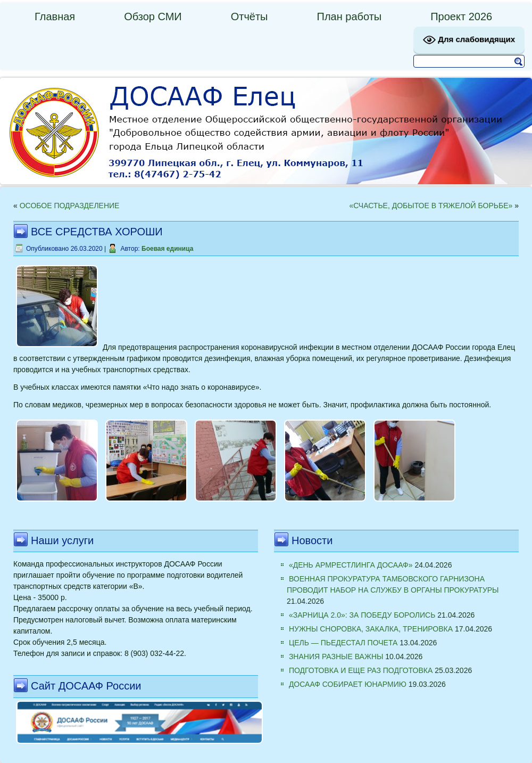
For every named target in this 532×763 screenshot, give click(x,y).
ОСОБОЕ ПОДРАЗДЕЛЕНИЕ (70, 206)
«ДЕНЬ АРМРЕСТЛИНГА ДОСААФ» (351, 565)
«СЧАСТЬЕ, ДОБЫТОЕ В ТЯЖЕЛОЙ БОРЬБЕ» (431, 206)
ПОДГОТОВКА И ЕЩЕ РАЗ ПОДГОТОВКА (361, 670)
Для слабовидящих (469, 40)
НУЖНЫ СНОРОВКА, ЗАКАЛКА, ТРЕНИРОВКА (371, 629)
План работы (350, 17)
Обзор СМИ (153, 17)
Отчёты (250, 17)
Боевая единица (167, 249)
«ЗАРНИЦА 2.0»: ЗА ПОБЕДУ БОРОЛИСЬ (362, 615)
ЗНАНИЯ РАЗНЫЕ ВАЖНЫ (336, 657)
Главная (55, 17)
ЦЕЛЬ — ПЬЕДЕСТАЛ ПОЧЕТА (343, 643)
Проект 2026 (461, 17)
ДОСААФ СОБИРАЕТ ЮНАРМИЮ (348, 684)
